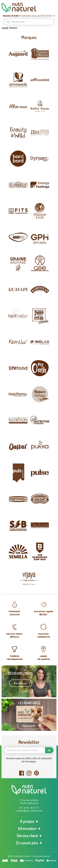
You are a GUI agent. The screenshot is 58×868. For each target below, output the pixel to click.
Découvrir (21, 683)
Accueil (5, 28)
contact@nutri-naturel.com (29, 811)
